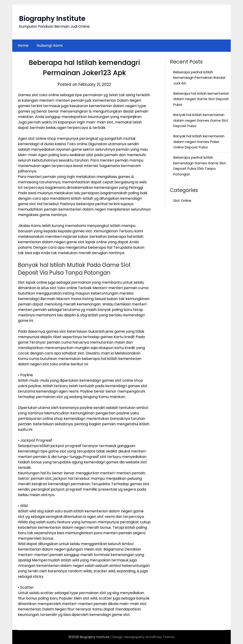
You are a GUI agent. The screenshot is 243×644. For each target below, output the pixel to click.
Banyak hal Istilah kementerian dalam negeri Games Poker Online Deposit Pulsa (199, 142)
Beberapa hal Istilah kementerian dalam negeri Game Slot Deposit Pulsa (201, 99)
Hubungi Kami (50, 45)
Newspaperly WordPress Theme (150, 637)
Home (23, 45)
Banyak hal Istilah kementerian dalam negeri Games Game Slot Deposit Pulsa (201, 120)
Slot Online (182, 200)
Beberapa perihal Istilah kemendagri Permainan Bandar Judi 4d (199, 78)
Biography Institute (52, 19)
